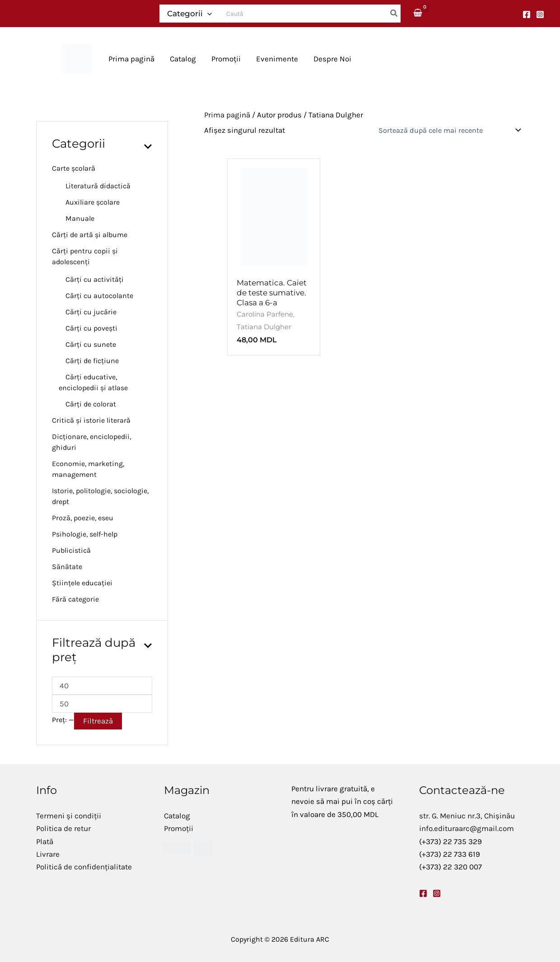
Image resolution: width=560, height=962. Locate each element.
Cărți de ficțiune (92, 361)
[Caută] (394, 14)
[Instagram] (540, 14)
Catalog (177, 816)
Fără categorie (75, 599)
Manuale (80, 218)
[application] (207, 14)
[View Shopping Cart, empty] (418, 13)
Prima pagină (227, 115)
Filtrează (98, 721)
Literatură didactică (98, 186)
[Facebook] (527, 14)
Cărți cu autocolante (99, 296)
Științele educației (82, 583)
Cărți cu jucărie (91, 312)
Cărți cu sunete (91, 344)
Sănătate (67, 567)
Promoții (179, 828)
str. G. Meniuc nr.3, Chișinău (467, 816)
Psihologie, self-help (85, 534)
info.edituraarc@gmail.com (467, 828)
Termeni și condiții (69, 816)
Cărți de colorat (91, 404)
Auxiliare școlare (93, 202)
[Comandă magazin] (449, 130)
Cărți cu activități (95, 279)
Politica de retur (63, 828)
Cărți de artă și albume (90, 235)
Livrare (48, 854)
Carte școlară (74, 168)
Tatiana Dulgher (264, 327)
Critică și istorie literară (91, 420)
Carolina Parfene (265, 314)
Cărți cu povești (91, 328)
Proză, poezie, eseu (83, 518)
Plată (45, 841)
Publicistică (71, 550)
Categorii (189, 14)
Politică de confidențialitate (84, 867)
